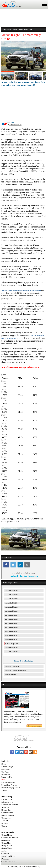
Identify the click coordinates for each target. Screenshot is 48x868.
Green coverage (7, 813)
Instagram (34, 576)
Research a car (7, 800)
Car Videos (5, 772)
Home (4, 764)
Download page (34, 726)
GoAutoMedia (7, 835)
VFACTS (5, 821)
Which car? (6, 807)
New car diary (6, 810)
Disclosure (5, 859)
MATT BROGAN (16, 125)
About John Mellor (8, 856)
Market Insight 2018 (12, 619)
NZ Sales (5, 823)
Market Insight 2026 (12, 652)
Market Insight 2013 (12, 599)
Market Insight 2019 (12, 623)
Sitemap (4, 790)
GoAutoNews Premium (10, 838)
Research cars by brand (10, 805)
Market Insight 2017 (12, 615)
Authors (4, 851)
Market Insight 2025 (12, 648)
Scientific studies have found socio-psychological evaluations (21, 290)
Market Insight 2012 (12, 595)
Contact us (5, 854)
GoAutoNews (6, 840)
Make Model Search (9, 782)
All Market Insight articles (14, 666)
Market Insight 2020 (12, 627)
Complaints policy (8, 861)
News (3, 780)
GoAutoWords (7, 848)
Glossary (5, 826)
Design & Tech (7, 846)
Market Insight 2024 (12, 644)
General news (6, 818)
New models (6, 775)
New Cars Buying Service (11, 788)
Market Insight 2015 (12, 607)
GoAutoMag (6, 843)
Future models (7, 777)
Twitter (23, 576)
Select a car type (7, 802)
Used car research (8, 815)
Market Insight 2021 (12, 631)
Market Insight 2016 (12, 611)
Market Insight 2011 (12, 591)
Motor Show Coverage (10, 785)
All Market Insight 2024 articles (15, 670)
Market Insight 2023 (12, 640)
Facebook (14, 576)
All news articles (10, 674)
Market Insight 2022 (12, 636)
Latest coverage (7, 767)
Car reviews (6, 769)
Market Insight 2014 (12, 603)
